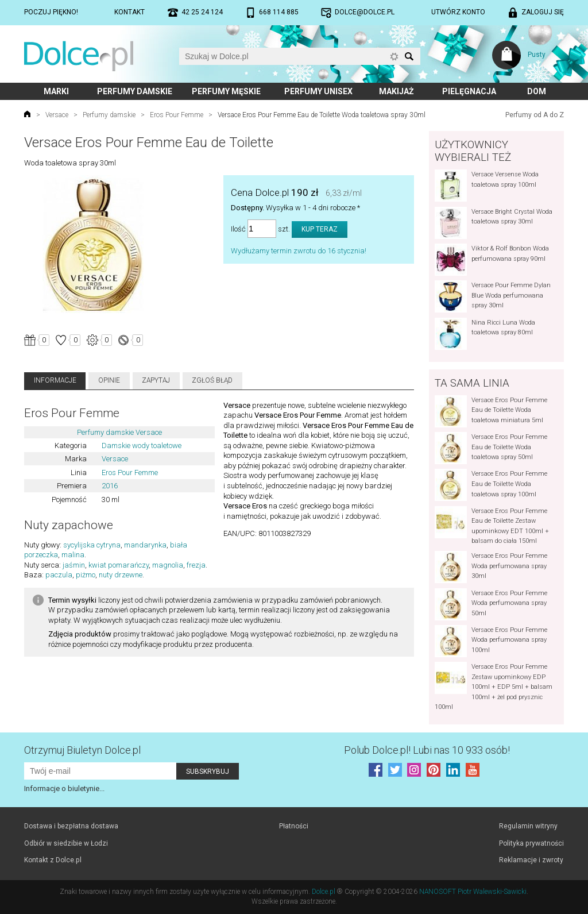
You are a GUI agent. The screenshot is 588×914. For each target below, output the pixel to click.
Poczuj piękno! (51, 12)
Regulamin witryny (528, 826)
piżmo (86, 575)
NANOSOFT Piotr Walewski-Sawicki (473, 892)
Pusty (537, 55)
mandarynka (145, 545)
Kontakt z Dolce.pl (53, 860)
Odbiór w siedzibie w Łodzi (66, 843)
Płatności (294, 826)
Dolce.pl (324, 892)
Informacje (55, 380)
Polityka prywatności (531, 843)
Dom (537, 91)
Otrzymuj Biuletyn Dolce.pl (82, 750)
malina (73, 555)
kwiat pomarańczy (119, 565)
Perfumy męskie (226, 91)
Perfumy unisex (318, 91)
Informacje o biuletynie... (64, 788)
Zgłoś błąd (212, 380)
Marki (56, 91)
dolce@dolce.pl (365, 12)
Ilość (238, 229)
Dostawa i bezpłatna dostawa (71, 826)
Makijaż (396, 91)
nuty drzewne (121, 575)
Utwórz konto (458, 12)
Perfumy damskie (135, 91)
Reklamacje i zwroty (531, 860)
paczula (59, 575)
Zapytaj (156, 380)
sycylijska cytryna (92, 545)
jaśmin (74, 565)
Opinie (109, 380)
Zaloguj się (543, 12)
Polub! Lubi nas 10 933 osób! (427, 750)
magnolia (168, 565)
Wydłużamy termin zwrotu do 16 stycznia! (299, 251)
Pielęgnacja (469, 91)
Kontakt (129, 12)
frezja (196, 565)
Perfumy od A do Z (535, 115)
